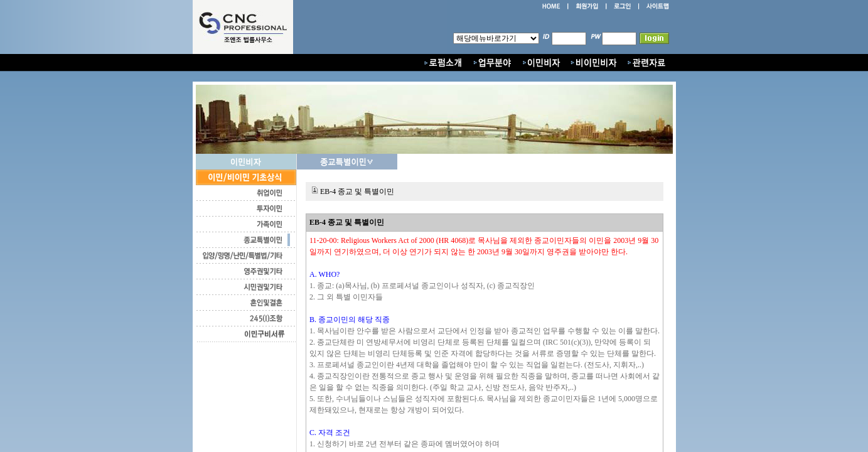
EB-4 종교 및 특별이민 (357, 191)
